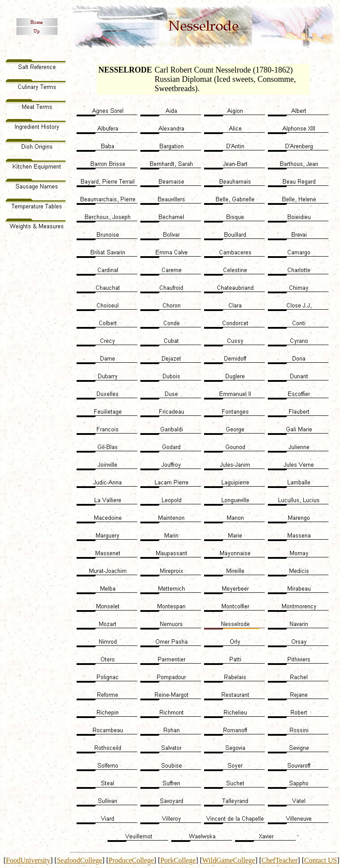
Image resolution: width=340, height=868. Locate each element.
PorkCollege (178, 860)
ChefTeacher (280, 860)
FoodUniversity (28, 860)
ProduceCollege (131, 860)
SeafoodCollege (79, 860)
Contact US (321, 860)
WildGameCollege (229, 860)
